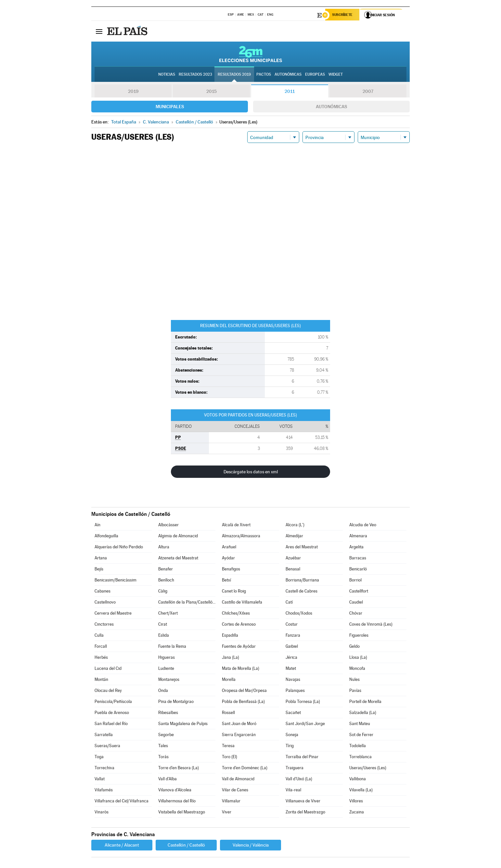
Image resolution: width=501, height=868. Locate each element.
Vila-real (293, 791)
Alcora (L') (295, 526)
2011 (290, 92)
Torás (163, 758)
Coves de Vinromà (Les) (371, 625)
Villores (356, 802)
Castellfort (359, 592)
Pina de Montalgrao (176, 702)
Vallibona (358, 780)
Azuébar (293, 559)
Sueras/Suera (107, 747)
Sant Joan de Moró (239, 725)
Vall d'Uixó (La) (299, 780)
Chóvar (356, 614)
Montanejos (169, 680)
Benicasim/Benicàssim (116, 581)
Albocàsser (168, 526)
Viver (227, 813)
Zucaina (357, 813)
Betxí (226, 581)
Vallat (100, 780)
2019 (133, 92)
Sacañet (293, 714)
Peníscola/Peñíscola (113, 702)
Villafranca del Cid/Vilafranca (122, 802)
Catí (289, 603)
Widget (336, 75)
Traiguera (295, 769)
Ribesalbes (168, 714)
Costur (292, 625)
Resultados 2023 (195, 75)
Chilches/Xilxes (236, 614)
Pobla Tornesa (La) (303, 702)
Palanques (295, 691)
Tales (163, 747)
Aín (97, 526)
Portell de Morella (365, 702)
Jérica (291, 658)
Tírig (290, 747)
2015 (212, 92)
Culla (99, 636)
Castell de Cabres (302, 592)
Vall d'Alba (167, 780)
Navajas (293, 680)
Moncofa (357, 669)
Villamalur (231, 802)
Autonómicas (331, 108)
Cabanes (103, 592)
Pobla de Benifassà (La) (243, 702)
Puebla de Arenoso (112, 714)
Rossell (228, 714)
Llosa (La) (358, 658)
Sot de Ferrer (361, 736)
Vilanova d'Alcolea (175, 791)
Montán (101, 680)
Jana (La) (231, 658)
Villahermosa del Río (177, 802)
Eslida (164, 636)
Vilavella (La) (361, 791)
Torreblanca (360, 758)
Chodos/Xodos (299, 614)
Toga (99, 758)
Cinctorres (104, 625)
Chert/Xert (168, 614)
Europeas (315, 75)
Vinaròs (102, 813)
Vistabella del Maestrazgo (182, 813)
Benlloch (166, 581)
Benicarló (358, 570)
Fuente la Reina (172, 647)
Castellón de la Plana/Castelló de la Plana (187, 603)
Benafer (166, 570)
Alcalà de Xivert (236, 526)
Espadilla (230, 636)
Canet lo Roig (234, 592)
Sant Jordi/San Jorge (305, 725)
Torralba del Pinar (302, 758)
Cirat (163, 625)
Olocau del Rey (108, 691)
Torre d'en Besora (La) (179, 769)
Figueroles (359, 636)
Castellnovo (105, 603)
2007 (368, 92)
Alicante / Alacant (122, 846)
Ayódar (228, 559)
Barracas (358, 559)
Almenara (358, 537)
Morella (229, 680)
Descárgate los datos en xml (251, 473)
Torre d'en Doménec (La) (245, 769)
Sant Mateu (360, 725)
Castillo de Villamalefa (242, 603)
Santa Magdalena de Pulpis (183, 725)
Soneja (292, 736)
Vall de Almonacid (238, 780)
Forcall (101, 647)
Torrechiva (104, 769)
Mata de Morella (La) (241, 669)
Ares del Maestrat (302, 548)
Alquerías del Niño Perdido (119, 548)
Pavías (355, 691)
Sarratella (104, 736)
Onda (163, 691)
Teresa (228, 747)
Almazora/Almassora (241, 537)
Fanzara (293, 636)
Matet (291, 669)
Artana (101, 559)
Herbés (101, 658)
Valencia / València (251, 846)
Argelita (356, 548)
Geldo (354, 647)
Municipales (170, 108)
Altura (164, 548)
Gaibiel (292, 647)
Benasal (293, 570)
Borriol (355, 581)
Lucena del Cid (108, 669)
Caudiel (356, 603)
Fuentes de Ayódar (239, 647)
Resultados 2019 (234, 75)
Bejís (99, 570)
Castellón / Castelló (186, 846)
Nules (354, 680)
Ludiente (166, 669)
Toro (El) (230, 758)
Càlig (163, 592)
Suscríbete (344, 15)
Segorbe (166, 736)
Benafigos (231, 570)
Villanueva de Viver (303, 802)
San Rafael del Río (111, 725)
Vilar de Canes (235, 791)
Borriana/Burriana (302, 581)
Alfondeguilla (106, 537)
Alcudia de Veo (363, 526)
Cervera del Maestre (113, 614)
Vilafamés (104, 791)
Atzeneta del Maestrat (178, 559)
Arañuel (229, 548)
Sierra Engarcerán (239, 736)
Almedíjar (294, 537)
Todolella (358, 747)
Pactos (264, 75)
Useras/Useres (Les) (368, 769)
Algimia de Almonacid (178, 537)
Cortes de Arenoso (239, 625)
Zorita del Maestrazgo (305, 813)
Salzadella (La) (363, 714)
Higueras (167, 658)
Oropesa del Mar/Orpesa (244, 691)
